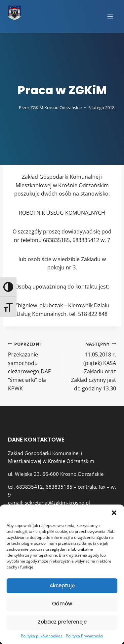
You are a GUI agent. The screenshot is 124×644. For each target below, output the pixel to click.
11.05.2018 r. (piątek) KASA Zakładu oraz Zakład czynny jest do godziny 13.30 (92, 366)
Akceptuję (62, 585)
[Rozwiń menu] (110, 16)
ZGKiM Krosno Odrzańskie (56, 107)
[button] (114, 513)
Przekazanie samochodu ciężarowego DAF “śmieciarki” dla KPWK (32, 366)
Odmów (62, 604)
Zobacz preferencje (62, 622)
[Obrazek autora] (12, 108)
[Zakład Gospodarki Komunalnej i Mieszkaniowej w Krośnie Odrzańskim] (15, 13)
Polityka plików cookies (42, 636)
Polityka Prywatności (84, 636)
